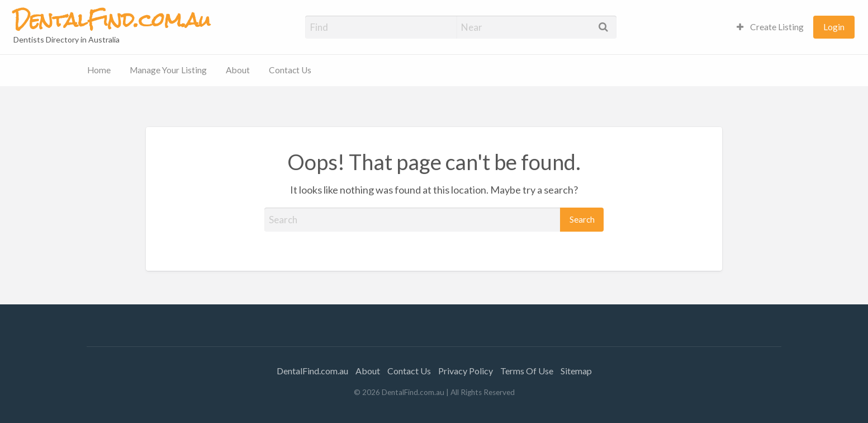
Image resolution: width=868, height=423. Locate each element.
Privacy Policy (466, 371)
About (238, 70)
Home (99, 70)
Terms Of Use (527, 371)
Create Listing (770, 27)
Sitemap (576, 371)
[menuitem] (770, 27)
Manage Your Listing (168, 70)
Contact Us (290, 70)
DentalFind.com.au (312, 371)
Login (834, 27)
